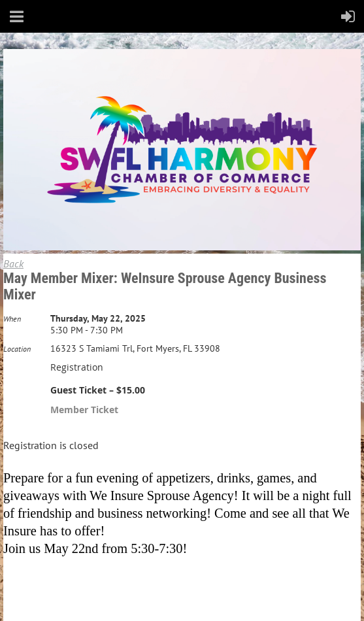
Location (17, 349)
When (12, 319)
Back (13, 263)
